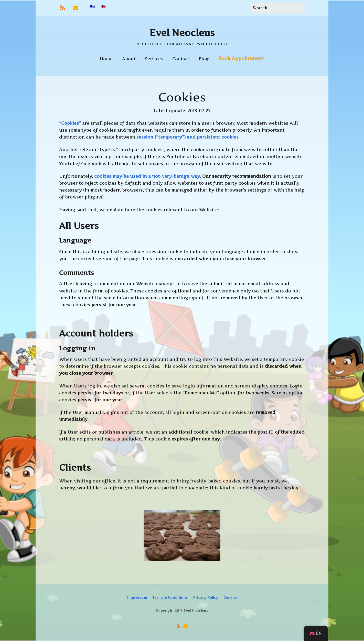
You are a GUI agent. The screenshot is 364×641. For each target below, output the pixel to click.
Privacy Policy (206, 597)
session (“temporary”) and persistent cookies (188, 137)
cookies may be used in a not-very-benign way (147, 176)
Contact (181, 59)
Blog (204, 59)
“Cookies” (70, 123)
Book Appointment (241, 59)
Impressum (137, 597)
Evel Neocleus (182, 33)
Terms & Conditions (170, 597)
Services (154, 59)
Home (106, 59)
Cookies (230, 597)
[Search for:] (278, 8)
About (129, 59)
